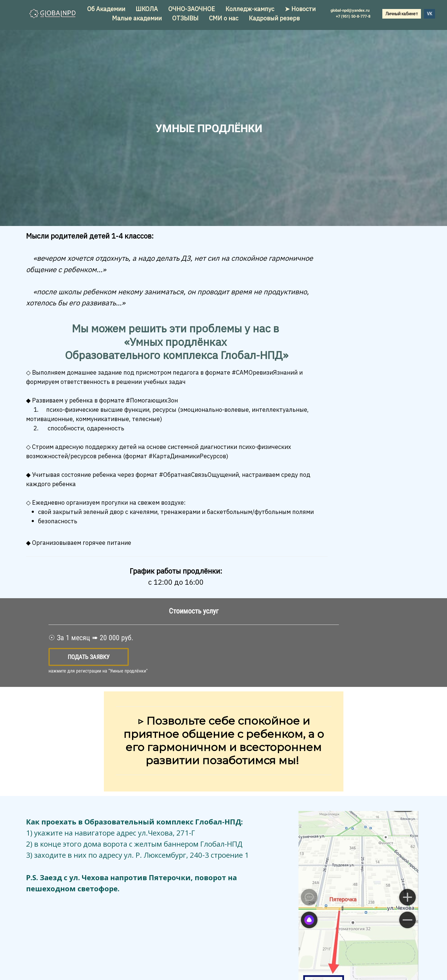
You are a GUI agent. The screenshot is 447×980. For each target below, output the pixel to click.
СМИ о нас (224, 18)
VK (429, 14)
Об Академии (107, 9)
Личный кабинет (402, 14)
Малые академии (138, 18)
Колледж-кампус (251, 9)
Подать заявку (89, 657)
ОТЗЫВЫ (186, 18)
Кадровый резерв (274, 18)
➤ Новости (300, 9)
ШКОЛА (147, 9)
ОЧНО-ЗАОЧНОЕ (192, 9)
